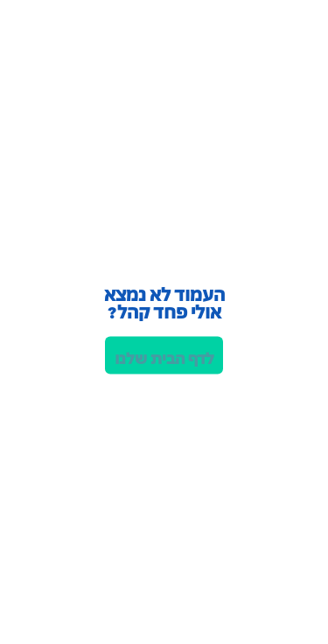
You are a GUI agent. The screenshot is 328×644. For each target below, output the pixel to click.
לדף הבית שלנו (164, 357)
